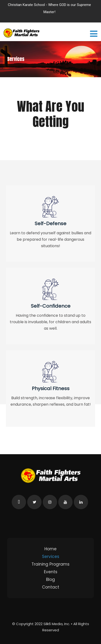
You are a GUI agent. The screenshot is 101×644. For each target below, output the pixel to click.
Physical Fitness (51, 388)
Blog (50, 579)
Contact (51, 587)
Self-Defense (50, 224)
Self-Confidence (51, 306)
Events (51, 572)
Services (51, 557)
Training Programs (50, 564)
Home (50, 549)
